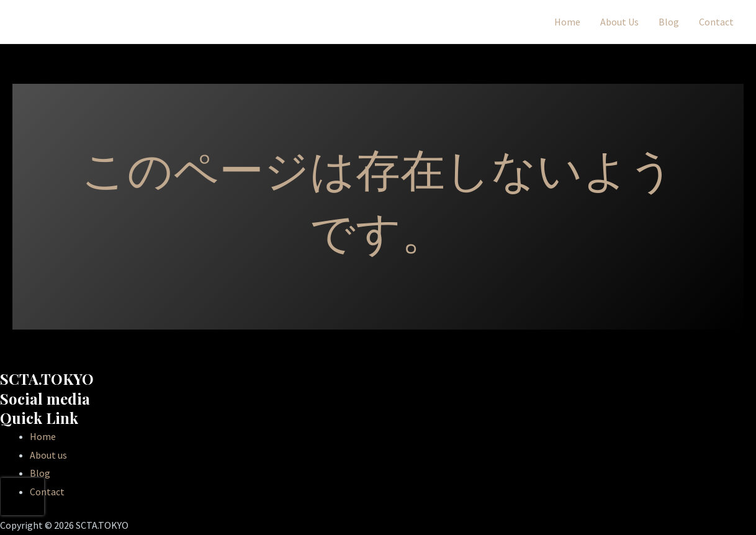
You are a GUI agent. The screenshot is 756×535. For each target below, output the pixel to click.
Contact (716, 22)
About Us (619, 22)
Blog (669, 22)
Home (567, 22)
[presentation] (22, 497)
